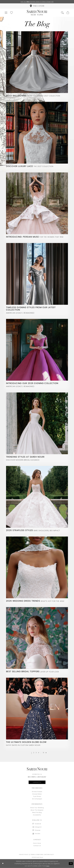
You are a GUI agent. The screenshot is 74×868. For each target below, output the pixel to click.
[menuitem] (37, 6)
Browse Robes (37, 794)
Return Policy (50, 854)
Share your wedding (37, 808)
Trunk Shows (37, 796)
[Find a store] (37, 6)
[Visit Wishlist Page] (12, 13)
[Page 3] (36, 753)
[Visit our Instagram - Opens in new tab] (37, 827)
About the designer (37, 810)
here (48, 866)
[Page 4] (39, 753)
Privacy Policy (24, 854)
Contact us (37, 782)
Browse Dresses (37, 792)
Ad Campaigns (37, 799)
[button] (6, 13)
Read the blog (37, 812)
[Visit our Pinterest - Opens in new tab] (37, 830)
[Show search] (62, 13)
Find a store (37, 843)
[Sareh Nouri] (37, 13)
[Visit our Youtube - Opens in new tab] (37, 834)
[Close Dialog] (3, 864)
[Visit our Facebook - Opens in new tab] (37, 824)
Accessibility (37, 815)
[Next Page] (46, 753)
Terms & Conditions (37, 854)
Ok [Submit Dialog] (71, 864)
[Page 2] (34, 753)
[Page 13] (44, 753)
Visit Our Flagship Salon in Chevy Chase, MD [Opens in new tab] (37, 2)
